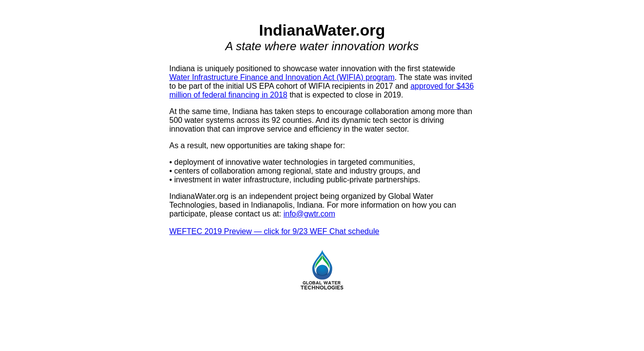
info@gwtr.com (309, 214)
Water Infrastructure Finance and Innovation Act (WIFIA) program (282, 77)
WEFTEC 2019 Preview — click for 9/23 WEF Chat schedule (274, 231)
